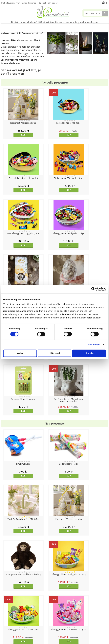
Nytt (7, 27)
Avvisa (20, 353)
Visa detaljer (94, 345)
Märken (93, 27)
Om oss (4, 623)
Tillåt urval (55, 353)
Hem (57, 27)
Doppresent (6, 636)
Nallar (3, 631)
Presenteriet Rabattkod (12, 627)
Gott (83, 27)
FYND (102, 27)
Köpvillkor (5, 619)
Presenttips (45, 27)
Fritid (74, 27)
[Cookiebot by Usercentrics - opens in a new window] (93, 289)
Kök (65, 27)
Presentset (30, 27)
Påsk (18, 27)
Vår (11, 27)
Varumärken (6, 614)
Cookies (4, 610)
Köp (14, 135)
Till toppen (55, 600)
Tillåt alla (89, 353)
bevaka (68, 430)
